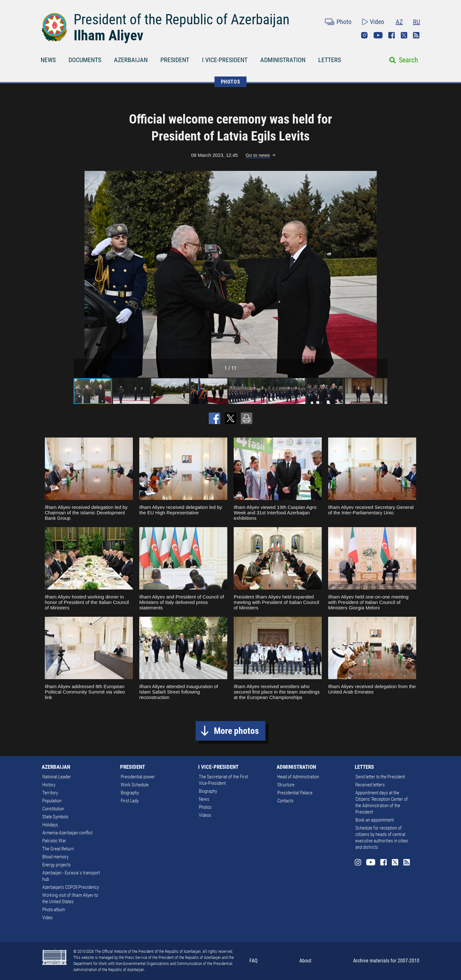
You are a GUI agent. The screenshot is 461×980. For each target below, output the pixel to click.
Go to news (258, 155)
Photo (344, 22)
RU (417, 22)
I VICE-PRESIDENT (225, 60)
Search (408, 60)
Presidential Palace (295, 793)
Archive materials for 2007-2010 (386, 961)
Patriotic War (54, 841)
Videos (205, 815)
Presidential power (138, 777)
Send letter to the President (380, 777)
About (305, 961)
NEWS (48, 60)
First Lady (130, 801)
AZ (399, 22)
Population (52, 801)
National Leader (57, 777)
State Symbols (55, 817)
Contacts (285, 801)
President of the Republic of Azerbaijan (182, 20)
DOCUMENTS (85, 60)
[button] (382, 274)
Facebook (392, 35)
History (49, 785)
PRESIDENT (175, 60)
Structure (286, 785)
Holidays (50, 825)
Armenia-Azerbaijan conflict (67, 833)
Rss (416, 35)
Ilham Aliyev (109, 36)
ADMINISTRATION (283, 60)
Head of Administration (298, 777)
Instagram (364, 35)
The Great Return (58, 849)
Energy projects (57, 865)
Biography (130, 793)
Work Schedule (135, 785)
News (204, 799)
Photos (205, 807)
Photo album (54, 910)
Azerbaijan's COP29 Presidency (71, 887)
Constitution (53, 809)
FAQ (254, 961)
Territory (50, 793)
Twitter (404, 35)
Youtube (378, 35)
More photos (236, 731)
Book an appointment (375, 820)
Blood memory (55, 857)
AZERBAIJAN (131, 60)
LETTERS (330, 60)
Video (377, 22)
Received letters (370, 785)
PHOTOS (231, 82)
